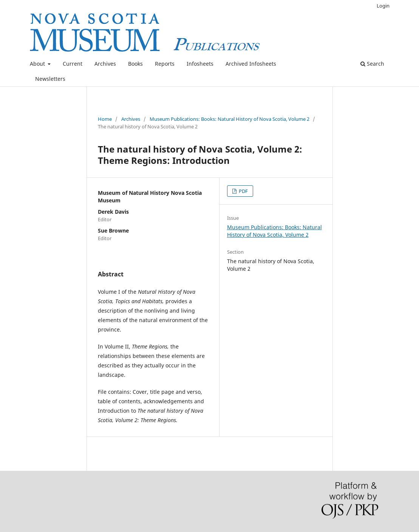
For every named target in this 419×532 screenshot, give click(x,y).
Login (383, 6)
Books (135, 64)
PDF (243, 191)
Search (372, 64)
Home (105, 119)
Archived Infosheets (251, 64)
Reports (165, 64)
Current (73, 64)
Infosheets (200, 64)
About (38, 64)
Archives (105, 64)
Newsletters (50, 79)
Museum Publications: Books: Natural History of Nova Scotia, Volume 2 (230, 119)
